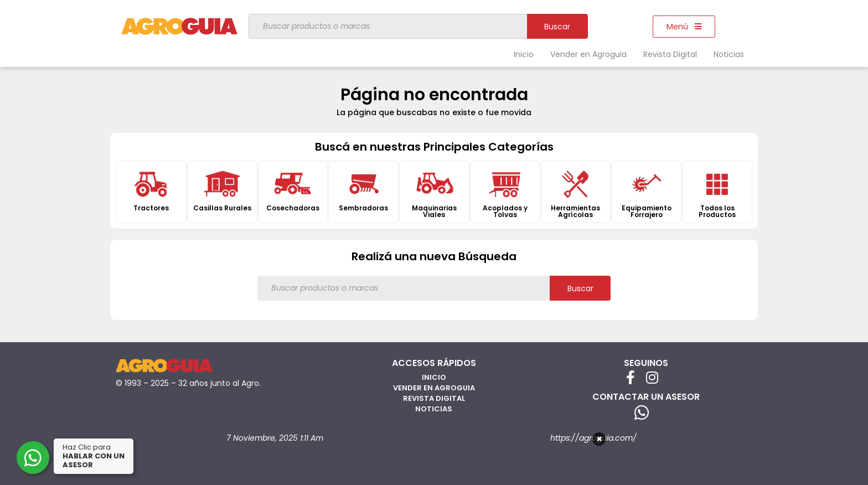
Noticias (729, 54)
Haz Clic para (94, 456)
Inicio (524, 54)
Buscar (557, 27)
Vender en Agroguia (588, 54)
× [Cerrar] (599, 439)
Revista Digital (670, 54)
